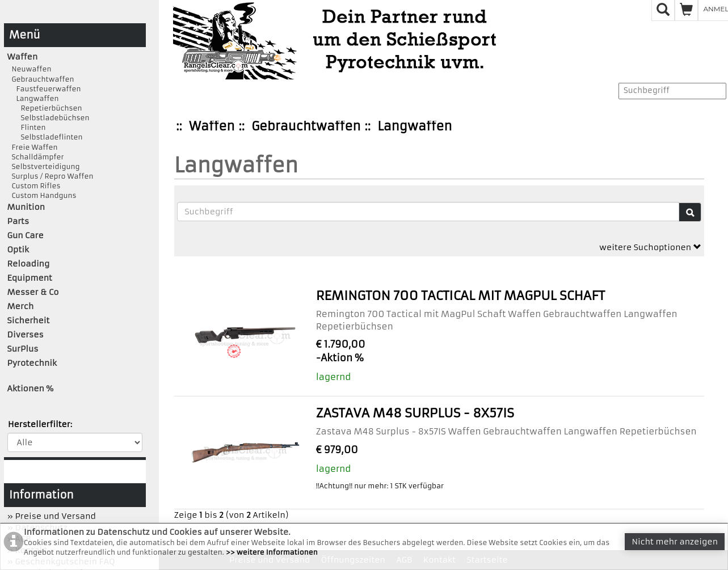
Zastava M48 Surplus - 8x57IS (415, 413)
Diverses (26, 335)
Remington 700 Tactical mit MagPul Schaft (460, 296)
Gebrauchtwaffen (306, 126)
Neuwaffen (30, 69)
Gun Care (26, 235)
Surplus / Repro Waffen (51, 176)
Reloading (29, 264)
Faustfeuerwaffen (44, 89)
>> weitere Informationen (272, 552)
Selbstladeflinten (45, 137)
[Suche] (690, 212)
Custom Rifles (34, 186)
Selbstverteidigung (44, 166)
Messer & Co (33, 292)
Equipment (30, 278)
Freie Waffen (33, 147)
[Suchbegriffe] (428, 212)
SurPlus (23, 349)
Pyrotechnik (32, 363)
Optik (18, 250)
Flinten (27, 127)
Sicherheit (29, 320)
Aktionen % (31, 389)
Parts (18, 221)
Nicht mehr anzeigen (675, 542)
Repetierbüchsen (45, 108)
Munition (26, 207)
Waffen (212, 126)
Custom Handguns (42, 195)
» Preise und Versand (52, 516)
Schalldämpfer (36, 157)
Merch (21, 306)
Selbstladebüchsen (49, 118)
